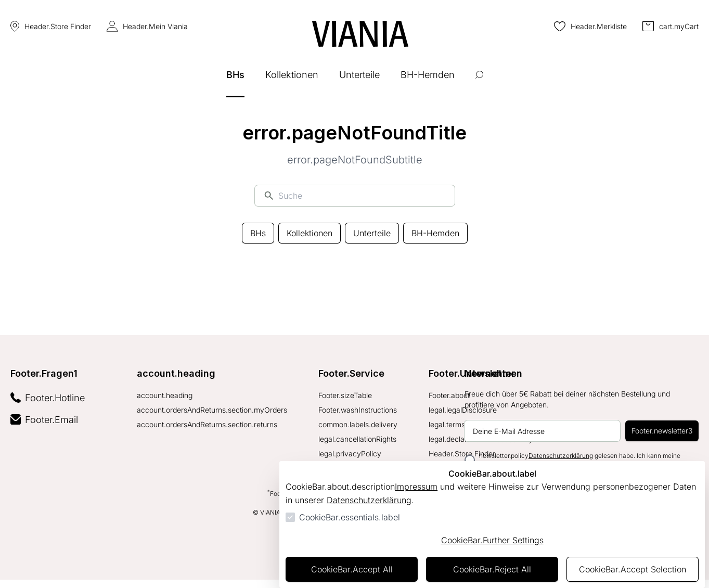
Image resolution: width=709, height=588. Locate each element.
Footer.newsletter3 (662, 431)
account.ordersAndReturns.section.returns (207, 424)
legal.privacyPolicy (350, 453)
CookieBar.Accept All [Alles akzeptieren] (352, 569)
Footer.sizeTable (345, 395)
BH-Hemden (435, 233)
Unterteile (372, 233)
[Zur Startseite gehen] (360, 34)
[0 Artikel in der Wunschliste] (590, 26)
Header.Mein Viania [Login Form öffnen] (147, 26)
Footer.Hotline (48, 398)
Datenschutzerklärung (369, 500)
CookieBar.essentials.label (350, 517)
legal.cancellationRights (357, 439)
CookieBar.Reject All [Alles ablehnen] (492, 569)
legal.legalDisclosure (463, 410)
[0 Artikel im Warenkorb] (671, 26)
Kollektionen (310, 233)
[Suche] (362, 196)
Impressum (416, 487)
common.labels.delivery (358, 424)
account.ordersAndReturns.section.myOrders (212, 410)
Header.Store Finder (462, 453)
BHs (258, 233)
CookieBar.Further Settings (492, 540)
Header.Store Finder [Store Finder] (51, 26)
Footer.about (449, 395)
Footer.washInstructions (358, 410)
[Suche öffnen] (479, 82)
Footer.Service (351, 373)
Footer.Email (44, 420)
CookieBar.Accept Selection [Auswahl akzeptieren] (633, 569)
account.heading (176, 373)
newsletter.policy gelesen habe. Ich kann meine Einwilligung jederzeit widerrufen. (580, 460)
